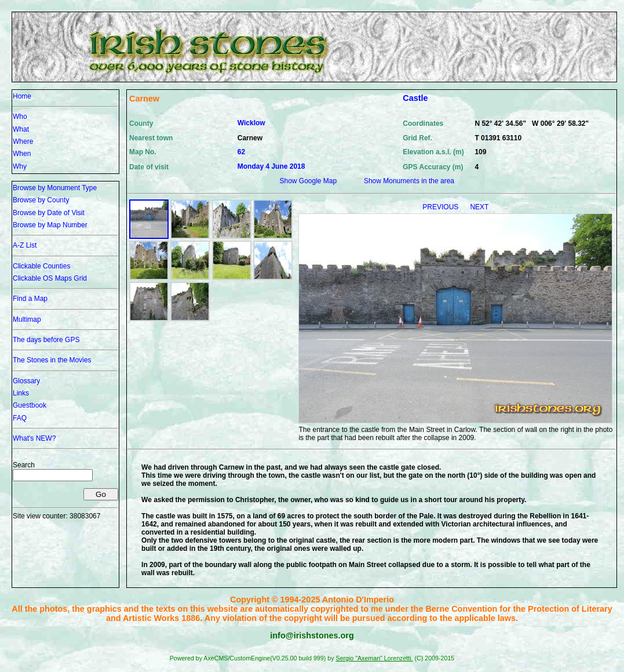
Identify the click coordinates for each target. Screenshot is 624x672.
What (21, 129)
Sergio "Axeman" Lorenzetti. (374, 658)
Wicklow (251, 123)
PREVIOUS (441, 207)
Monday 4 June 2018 (271, 166)
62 (241, 152)
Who (20, 117)
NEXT (479, 207)
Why (20, 166)
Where (23, 141)
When (22, 154)
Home (22, 96)
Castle (415, 98)
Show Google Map (308, 181)
